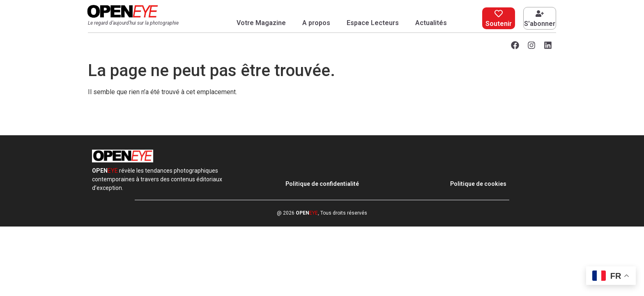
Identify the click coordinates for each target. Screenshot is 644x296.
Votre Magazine (261, 23)
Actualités (431, 23)
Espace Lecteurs (373, 23)
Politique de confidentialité (322, 184)
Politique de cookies (478, 184)
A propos (316, 23)
